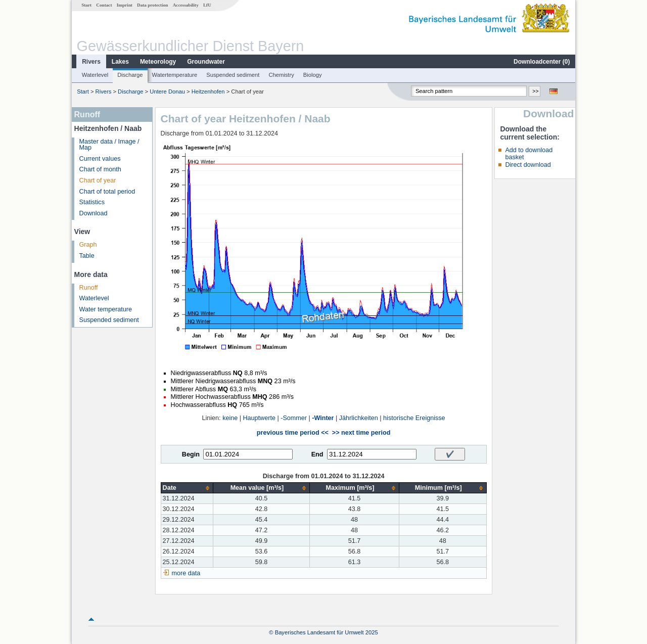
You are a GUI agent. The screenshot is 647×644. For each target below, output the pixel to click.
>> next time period (361, 433)
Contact (104, 5)
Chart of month (100, 169)
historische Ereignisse (414, 418)
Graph (88, 245)
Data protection (152, 5)
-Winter (323, 418)
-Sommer (294, 418)
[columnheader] (187, 488)
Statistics (92, 202)
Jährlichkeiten (359, 418)
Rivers (91, 62)
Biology (313, 75)
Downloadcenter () (542, 62)
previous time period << (293, 433)
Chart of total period (107, 192)
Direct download (528, 165)
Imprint (125, 5)
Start (86, 5)
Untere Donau (167, 91)
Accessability (186, 5)
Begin (191, 454)
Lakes (120, 62)
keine (230, 418)
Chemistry (281, 75)
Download (94, 213)
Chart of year (98, 180)
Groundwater (206, 62)
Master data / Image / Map (109, 145)
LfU (207, 5)
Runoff (89, 288)
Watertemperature (175, 75)
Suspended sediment (233, 75)
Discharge (130, 75)
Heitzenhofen (208, 91)
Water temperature (106, 309)
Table (87, 256)
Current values (100, 159)
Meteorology (158, 62)
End (317, 454)
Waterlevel (95, 75)
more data (186, 573)
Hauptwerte (259, 418)
